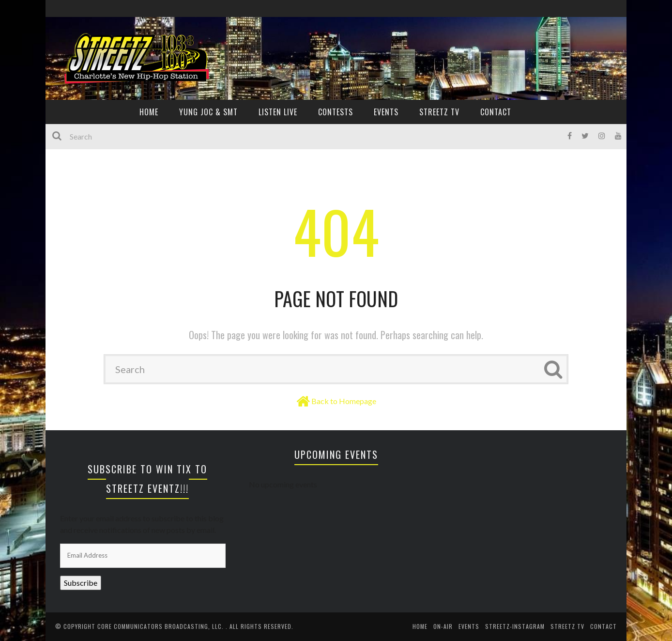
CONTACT (496, 112)
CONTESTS (336, 112)
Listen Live (278, 112)
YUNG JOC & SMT (208, 112)
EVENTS (386, 112)
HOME (149, 112)
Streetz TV (439, 112)
